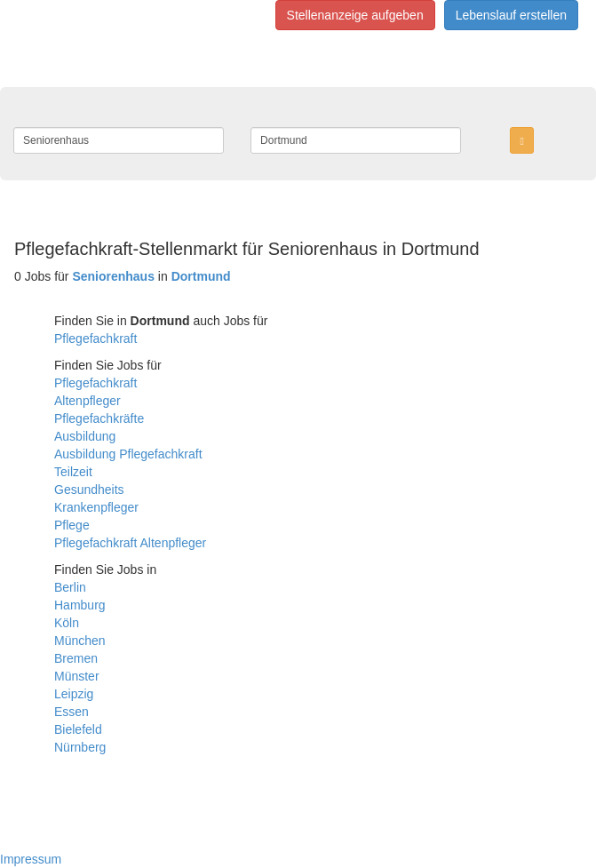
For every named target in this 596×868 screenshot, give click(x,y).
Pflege (72, 525)
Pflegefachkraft (95, 338)
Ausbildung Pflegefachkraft (128, 454)
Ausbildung (85, 436)
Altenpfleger (87, 401)
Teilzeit (73, 472)
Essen (72, 712)
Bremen (76, 658)
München (80, 641)
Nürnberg (80, 747)
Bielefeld (78, 729)
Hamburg (80, 605)
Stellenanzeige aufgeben (355, 15)
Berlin (70, 587)
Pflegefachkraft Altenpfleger (130, 543)
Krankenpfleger (96, 507)
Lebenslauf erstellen (511, 15)
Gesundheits (89, 490)
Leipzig (74, 694)
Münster (77, 676)
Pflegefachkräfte (99, 418)
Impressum (31, 859)
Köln (67, 623)
